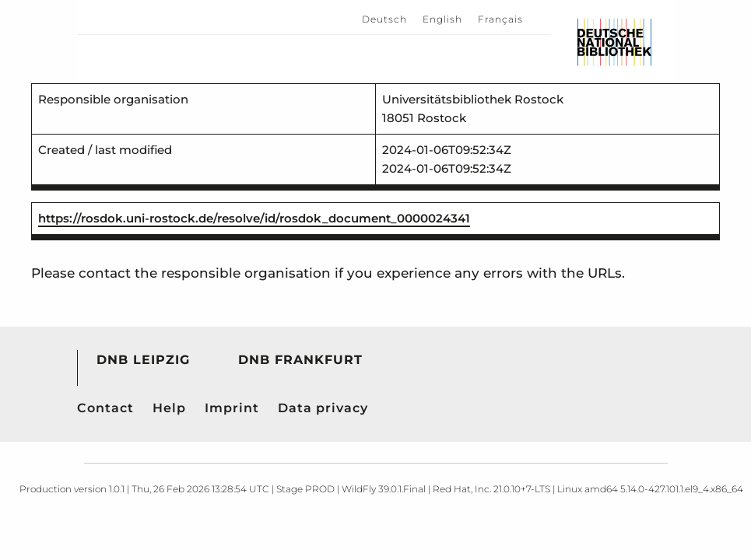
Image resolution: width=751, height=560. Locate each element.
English (442, 19)
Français (500, 19)
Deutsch (384, 19)
